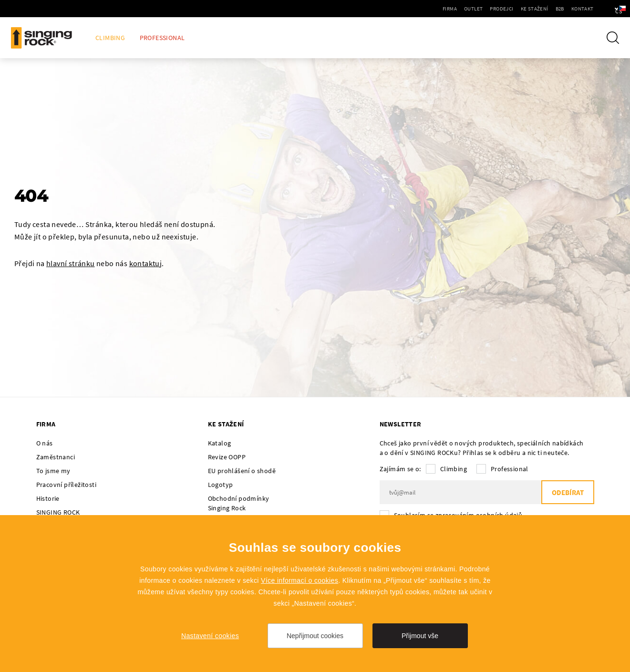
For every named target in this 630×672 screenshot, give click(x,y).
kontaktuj (146, 263)
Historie (48, 498)
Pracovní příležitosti (66, 485)
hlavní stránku (71, 263)
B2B (534, 9)
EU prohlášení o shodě (242, 471)
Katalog (220, 443)
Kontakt (557, 9)
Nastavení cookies (210, 636)
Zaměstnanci (56, 457)
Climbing (110, 38)
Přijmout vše (420, 636)
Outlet (448, 9)
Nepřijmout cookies (315, 636)
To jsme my (53, 471)
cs (607, 9)
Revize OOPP (227, 457)
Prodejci (476, 9)
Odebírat (568, 492)
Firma (424, 9)
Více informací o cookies (300, 580)
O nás (45, 443)
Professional (162, 38)
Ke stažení (509, 9)
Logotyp (221, 485)
